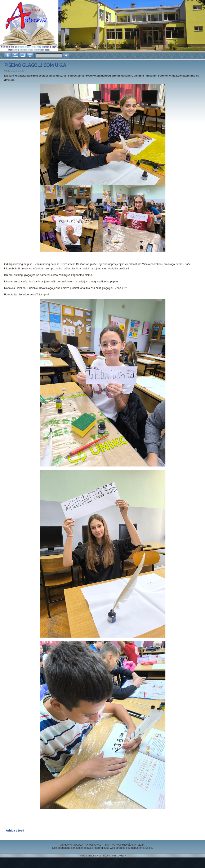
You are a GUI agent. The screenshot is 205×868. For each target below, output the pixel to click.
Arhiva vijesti (15, 830)
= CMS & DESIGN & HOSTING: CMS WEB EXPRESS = (103, 856)
